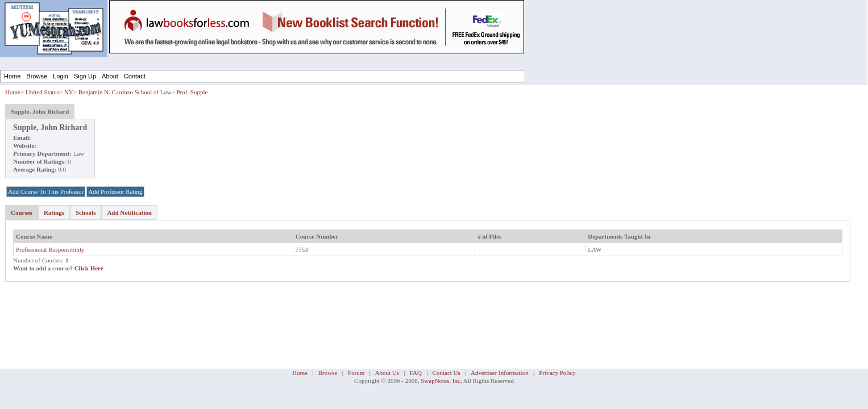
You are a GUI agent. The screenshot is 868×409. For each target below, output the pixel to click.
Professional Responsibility (50, 249)
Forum (356, 373)
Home (12, 76)
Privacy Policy (557, 373)
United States (42, 92)
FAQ (416, 373)
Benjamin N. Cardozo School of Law (125, 92)
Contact (135, 76)
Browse (37, 76)
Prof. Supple (192, 92)
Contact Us (447, 373)
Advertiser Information (500, 373)
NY (69, 92)
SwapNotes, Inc (441, 381)
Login (61, 76)
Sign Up (85, 76)
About (110, 76)
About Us (387, 373)
